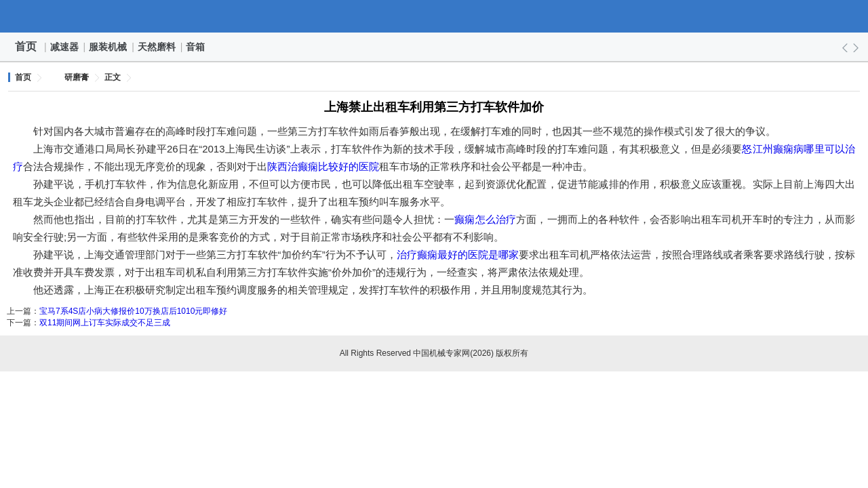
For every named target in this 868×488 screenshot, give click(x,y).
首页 (26, 46)
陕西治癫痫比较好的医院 (323, 166)
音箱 (196, 47)
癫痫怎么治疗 (485, 219)
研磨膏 (77, 77)
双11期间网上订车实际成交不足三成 (105, 323)
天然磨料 (157, 47)
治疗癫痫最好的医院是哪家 (458, 255)
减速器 (65, 47)
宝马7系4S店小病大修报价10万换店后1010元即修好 (133, 311)
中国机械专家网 (434, 16)
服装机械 (108, 47)
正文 (113, 77)
